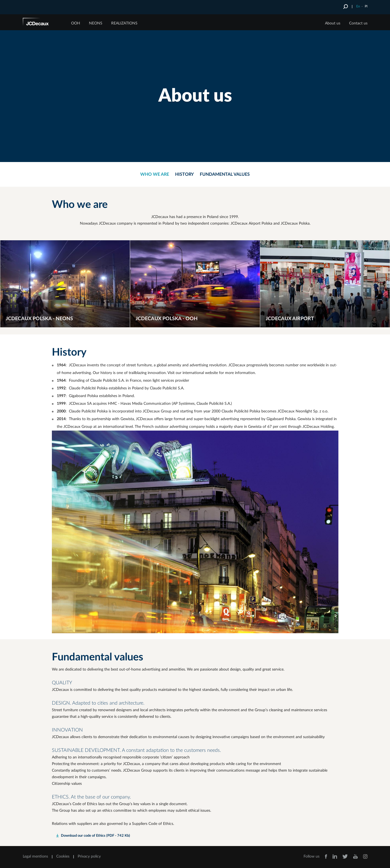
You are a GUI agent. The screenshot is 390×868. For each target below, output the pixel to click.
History (184, 174)
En (358, 6)
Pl (366, 6)
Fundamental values (225, 174)
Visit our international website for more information (211, 373)
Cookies (63, 856)
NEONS (96, 23)
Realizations (124, 23)
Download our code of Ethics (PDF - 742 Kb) (96, 836)
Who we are (155, 174)
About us (333, 23)
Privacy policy (89, 856)
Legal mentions (35, 856)
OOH (76, 23)
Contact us (358, 23)
